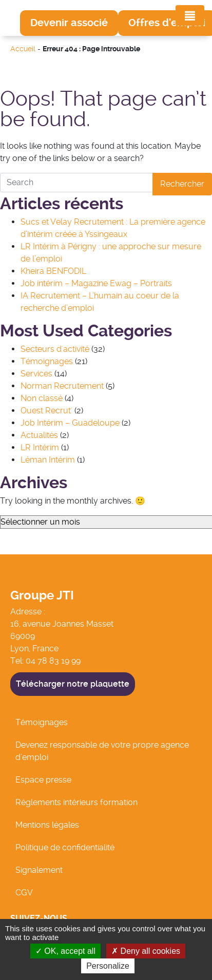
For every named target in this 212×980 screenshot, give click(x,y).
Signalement (39, 870)
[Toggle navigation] (190, 15)
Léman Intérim (48, 460)
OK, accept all (65, 951)
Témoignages (47, 361)
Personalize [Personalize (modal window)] (108, 966)
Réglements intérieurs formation (76, 802)
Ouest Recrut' (46, 411)
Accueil (23, 49)
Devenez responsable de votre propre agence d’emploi (102, 751)
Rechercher (182, 184)
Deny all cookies (146, 951)
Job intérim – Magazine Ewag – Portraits (96, 283)
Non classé (42, 398)
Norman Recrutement (62, 386)
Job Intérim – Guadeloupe (70, 423)
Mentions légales (47, 825)
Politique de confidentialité (65, 847)
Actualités (39, 435)
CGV (24, 893)
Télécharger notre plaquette (73, 684)
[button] (69, 23)
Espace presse (43, 780)
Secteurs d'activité (55, 349)
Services (36, 374)
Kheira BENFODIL (53, 271)
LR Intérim (40, 447)
